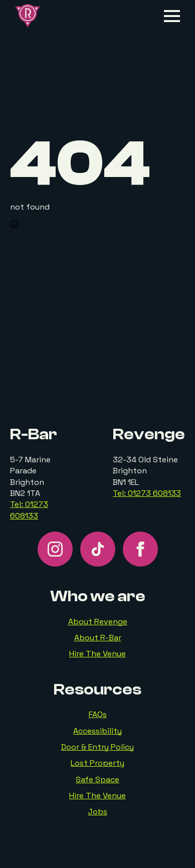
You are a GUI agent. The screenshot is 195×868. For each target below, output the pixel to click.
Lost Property (97, 763)
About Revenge (98, 622)
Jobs (97, 812)
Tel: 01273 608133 (29, 510)
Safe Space (97, 779)
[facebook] (140, 549)
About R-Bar (98, 638)
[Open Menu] (172, 16)
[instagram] (55, 549)
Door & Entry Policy (97, 747)
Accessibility (97, 731)
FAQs (98, 714)
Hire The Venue (97, 654)
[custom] (98, 549)
